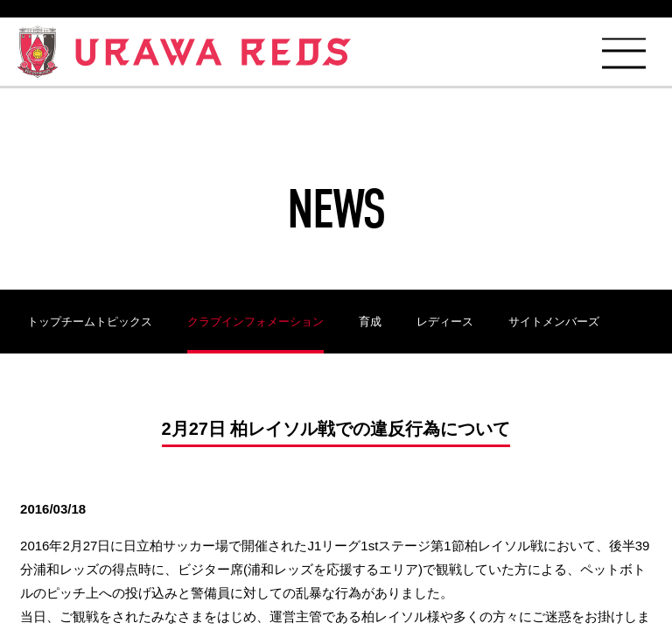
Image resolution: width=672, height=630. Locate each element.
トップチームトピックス (90, 322)
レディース (445, 322)
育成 (370, 322)
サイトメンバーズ (554, 322)
